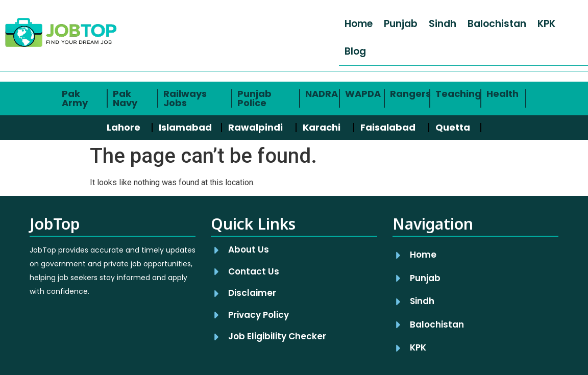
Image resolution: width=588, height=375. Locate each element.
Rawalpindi (255, 127)
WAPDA (363, 94)
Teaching (458, 94)
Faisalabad (388, 127)
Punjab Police (254, 98)
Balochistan (497, 24)
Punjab (401, 24)
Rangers (410, 94)
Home (359, 24)
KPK (546, 24)
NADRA (322, 94)
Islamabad (185, 127)
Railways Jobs (185, 98)
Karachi (322, 127)
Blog (355, 51)
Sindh (443, 24)
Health (503, 94)
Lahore (124, 127)
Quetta (453, 127)
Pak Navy (125, 98)
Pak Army (75, 98)
